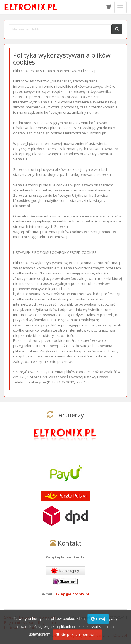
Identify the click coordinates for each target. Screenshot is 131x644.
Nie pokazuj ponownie (77, 638)
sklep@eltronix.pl (72, 594)
